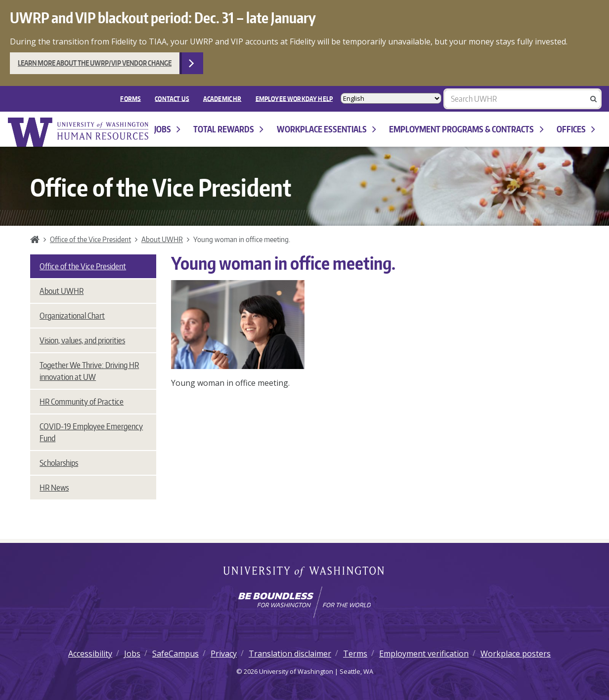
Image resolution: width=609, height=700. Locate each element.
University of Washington (305, 573)
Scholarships (59, 463)
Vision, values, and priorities (82, 340)
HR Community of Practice (82, 402)
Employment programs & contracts (466, 129)
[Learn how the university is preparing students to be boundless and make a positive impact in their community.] (304, 602)
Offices (576, 129)
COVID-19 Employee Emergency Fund (91, 432)
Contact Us (172, 98)
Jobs (167, 129)
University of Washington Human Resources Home (79, 132)
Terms (355, 654)
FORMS (130, 98)
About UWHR (162, 239)
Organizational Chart (72, 316)
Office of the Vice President (90, 239)
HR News (54, 488)
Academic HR (222, 98)
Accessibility (90, 654)
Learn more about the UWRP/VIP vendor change (95, 63)
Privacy (224, 654)
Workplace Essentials (326, 129)
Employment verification (424, 654)
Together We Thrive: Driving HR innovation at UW (89, 371)
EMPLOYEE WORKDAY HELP (294, 98)
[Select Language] (391, 98)
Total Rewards (228, 129)
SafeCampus (175, 654)
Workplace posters (516, 654)
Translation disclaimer (290, 654)
